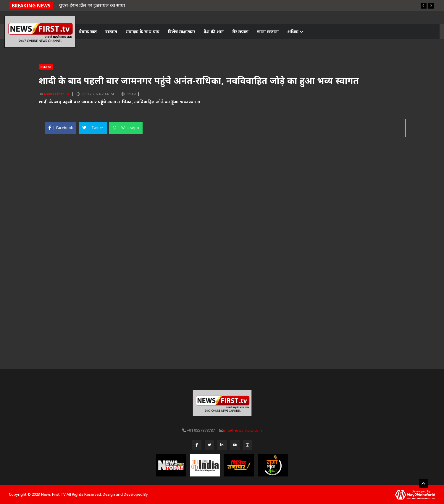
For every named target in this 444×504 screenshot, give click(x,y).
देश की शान (214, 32)
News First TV (57, 94)
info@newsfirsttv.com (242, 430)
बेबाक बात (88, 32)
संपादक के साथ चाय (143, 32)
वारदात (111, 32)
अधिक (295, 32)
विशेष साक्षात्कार (182, 32)
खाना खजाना (268, 32)
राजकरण (46, 67)
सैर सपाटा (240, 32)
